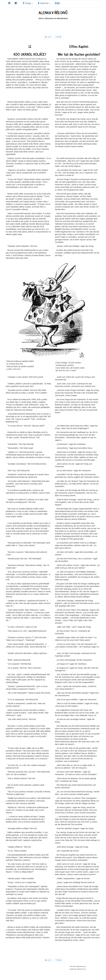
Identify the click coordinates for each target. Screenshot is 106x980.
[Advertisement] (54, 26)
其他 (58, 3)
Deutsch (44, 3)
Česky (28, 3)
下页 (58, 37)
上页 (48, 37)
